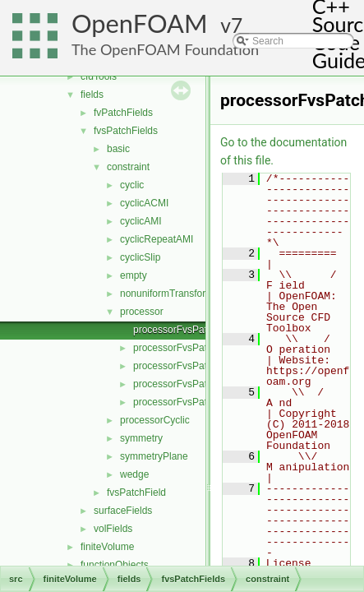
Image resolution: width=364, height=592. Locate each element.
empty (134, 275)
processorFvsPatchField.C (191, 330)
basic (118, 149)
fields (92, 95)
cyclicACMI (144, 203)
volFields (113, 529)
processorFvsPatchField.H (191, 348)
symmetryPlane (154, 456)
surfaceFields (123, 511)
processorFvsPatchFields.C (194, 366)
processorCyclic (155, 420)
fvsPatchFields (126, 131)
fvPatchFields (123, 113)
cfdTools (99, 76)
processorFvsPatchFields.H (194, 384)
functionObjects (115, 565)
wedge (134, 474)
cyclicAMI (141, 221)
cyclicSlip (140, 257)
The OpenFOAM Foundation (165, 49)
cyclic (132, 185)
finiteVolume (107, 547)
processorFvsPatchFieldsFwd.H (203, 402)
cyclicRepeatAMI (157, 239)
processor (142, 312)
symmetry (141, 438)
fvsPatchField (136, 493)
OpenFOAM (140, 23)
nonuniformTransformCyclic (180, 294)
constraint (128, 167)
